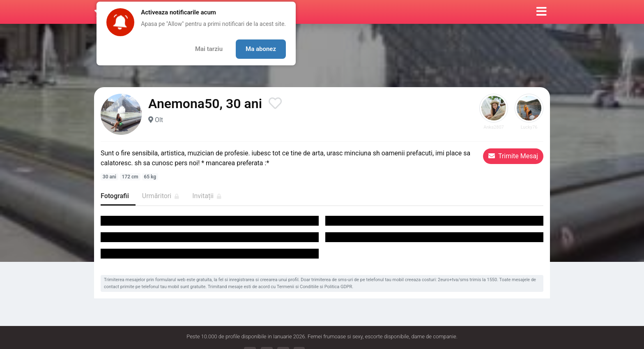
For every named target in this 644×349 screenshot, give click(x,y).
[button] (542, 12)
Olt (159, 120)
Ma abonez (261, 49)
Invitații (207, 196)
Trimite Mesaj (513, 156)
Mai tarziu (209, 49)
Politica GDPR (338, 287)
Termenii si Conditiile (298, 287)
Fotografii (115, 196)
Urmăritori (161, 196)
